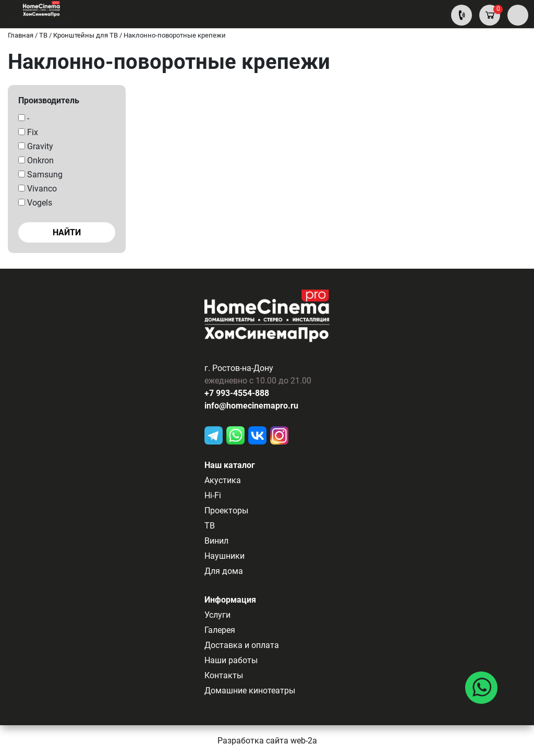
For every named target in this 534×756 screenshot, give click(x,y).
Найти (67, 232)
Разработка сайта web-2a (267, 741)
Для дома (224, 571)
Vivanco (38, 189)
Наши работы (231, 660)
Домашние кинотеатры (250, 691)
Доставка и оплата (242, 645)
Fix (28, 132)
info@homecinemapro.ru (251, 406)
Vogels (35, 203)
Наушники (224, 556)
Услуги (217, 615)
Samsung (40, 175)
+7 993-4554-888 (237, 393)
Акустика (223, 480)
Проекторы (226, 511)
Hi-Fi (213, 495)
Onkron (36, 160)
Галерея (220, 630)
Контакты (224, 675)
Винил (216, 541)
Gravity (36, 146)
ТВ (210, 526)
